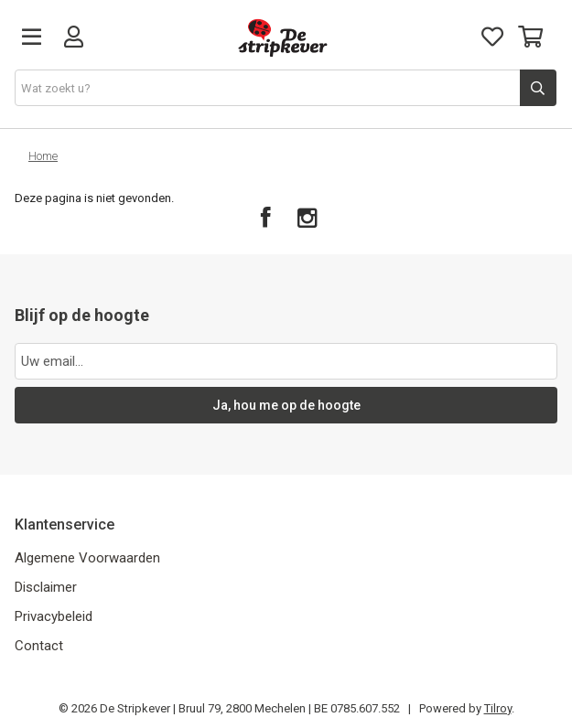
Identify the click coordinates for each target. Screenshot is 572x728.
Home (43, 156)
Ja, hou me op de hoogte (286, 405)
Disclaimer (46, 587)
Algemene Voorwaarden (87, 558)
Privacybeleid (54, 616)
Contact (39, 646)
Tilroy (498, 708)
